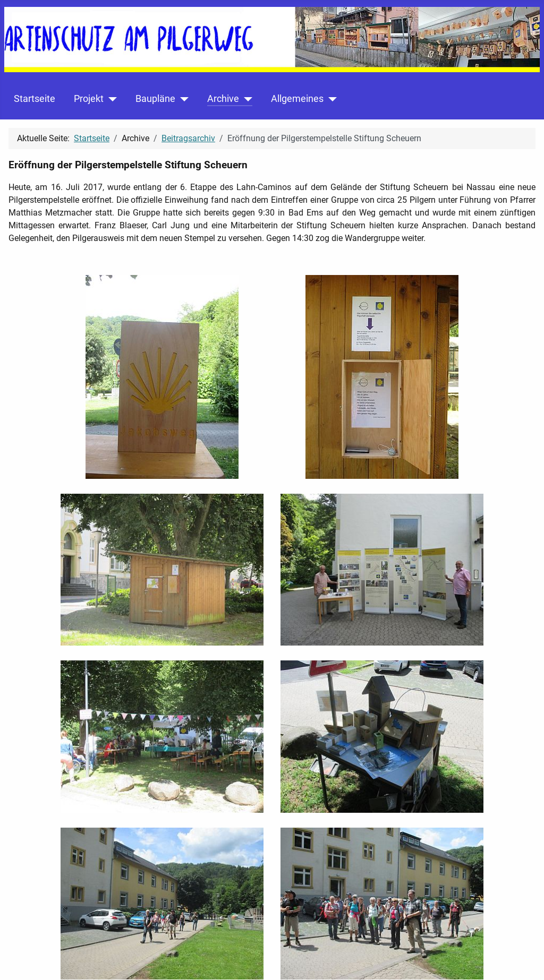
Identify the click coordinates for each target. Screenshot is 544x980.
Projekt (89, 99)
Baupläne (155, 99)
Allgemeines (297, 99)
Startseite (35, 99)
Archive (223, 99)
